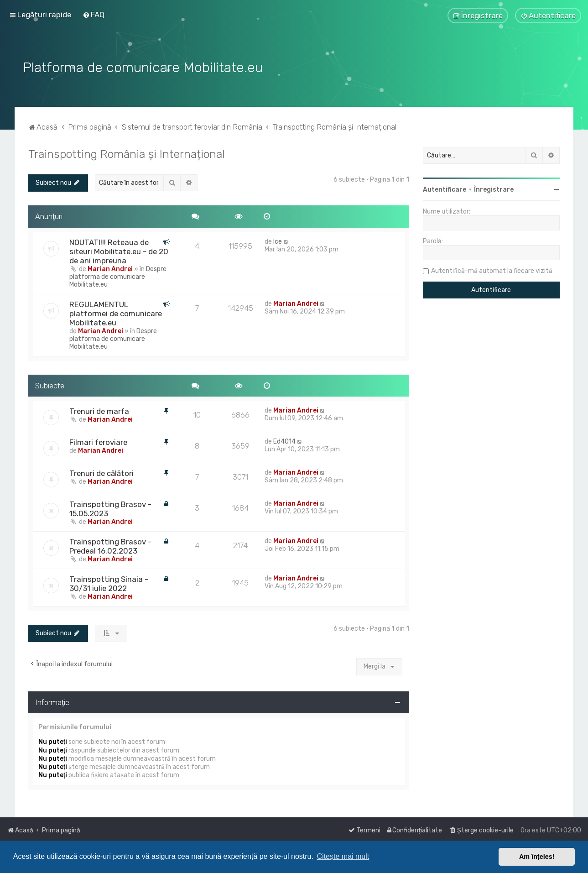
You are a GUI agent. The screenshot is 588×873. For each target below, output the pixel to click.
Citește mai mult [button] (343, 856)
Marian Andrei (110, 268)
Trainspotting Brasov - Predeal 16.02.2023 (110, 545)
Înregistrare (494, 189)
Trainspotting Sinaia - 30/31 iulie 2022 (109, 583)
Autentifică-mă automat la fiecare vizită (492, 270)
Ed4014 (284, 441)
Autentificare (445, 189)
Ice (278, 240)
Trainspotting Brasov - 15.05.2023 (110, 508)
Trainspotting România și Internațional (127, 153)
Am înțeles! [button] (537, 857)
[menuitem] (94, 15)
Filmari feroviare (98, 441)
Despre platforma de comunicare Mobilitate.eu (118, 275)
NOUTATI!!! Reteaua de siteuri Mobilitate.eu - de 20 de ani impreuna (119, 250)
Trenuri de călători (101, 472)
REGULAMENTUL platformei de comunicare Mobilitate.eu (116, 312)
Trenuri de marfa (99, 410)
